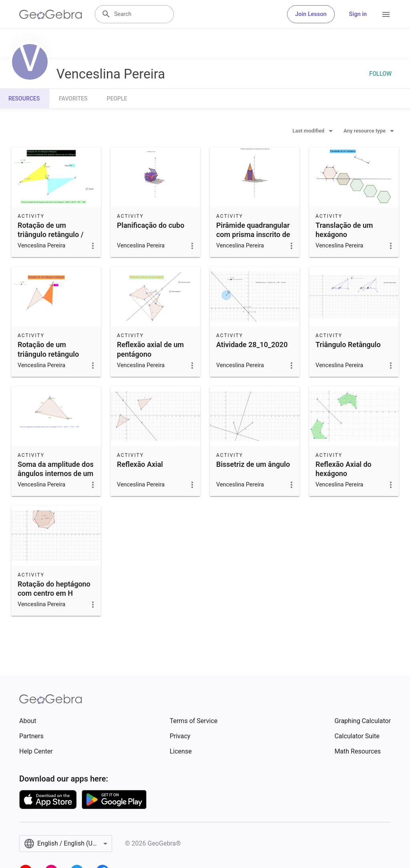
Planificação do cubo (151, 225)
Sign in (358, 14)
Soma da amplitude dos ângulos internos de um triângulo (56, 473)
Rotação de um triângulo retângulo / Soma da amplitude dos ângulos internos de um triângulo (56, 244)
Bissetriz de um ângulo (253, 464)
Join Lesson (311, 14)
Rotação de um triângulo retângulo (48, 349)
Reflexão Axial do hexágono (344, 469)
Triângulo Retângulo (348, 345)
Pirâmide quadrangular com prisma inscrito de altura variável (253, 234)
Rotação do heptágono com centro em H (54, 589)
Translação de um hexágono (344, 230)
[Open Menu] (386, 14)
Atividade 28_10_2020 (252, 345)
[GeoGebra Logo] (51, 14)
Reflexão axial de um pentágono (150, 349)
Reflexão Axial (140, 464)
